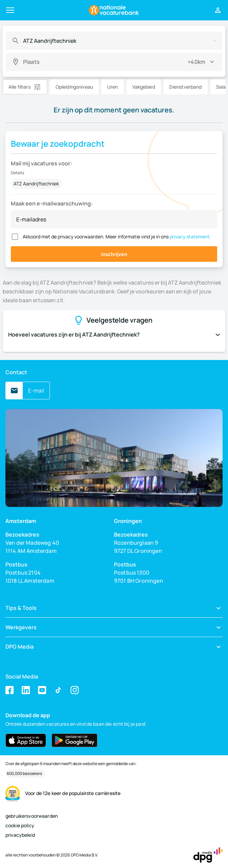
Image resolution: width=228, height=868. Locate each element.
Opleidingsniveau (74, 87)
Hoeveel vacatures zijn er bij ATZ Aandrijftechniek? (114, 334)
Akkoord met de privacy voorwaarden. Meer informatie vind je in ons (117, 237)
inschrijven (114, 254)
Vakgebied (144, 87)
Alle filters (20, 87)
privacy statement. (190, 237)
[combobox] (113, 41)
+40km (196, 62)
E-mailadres (31, 219)
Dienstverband (186, 87)
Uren (113, 87)
